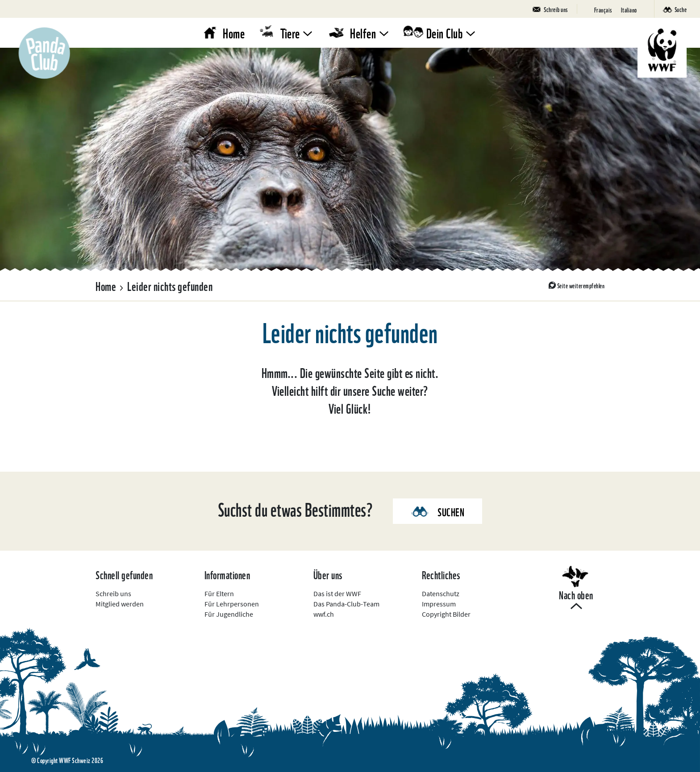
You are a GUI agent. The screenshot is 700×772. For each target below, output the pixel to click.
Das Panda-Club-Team (346, 604)
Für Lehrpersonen (232, 604)
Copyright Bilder (446, 614)
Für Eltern (219, 594)
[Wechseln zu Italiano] (629, 9)
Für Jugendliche (229, 614)
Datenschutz (441, 594)
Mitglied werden (120, 604)
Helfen (363, 32)
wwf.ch (324, 614)
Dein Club (445, 32)
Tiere (290, 32)
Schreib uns (113, 594)
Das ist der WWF (337, 594)
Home (234, 32)
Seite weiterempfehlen (581, 285)
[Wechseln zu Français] (603, 9)
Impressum (439, 604)
